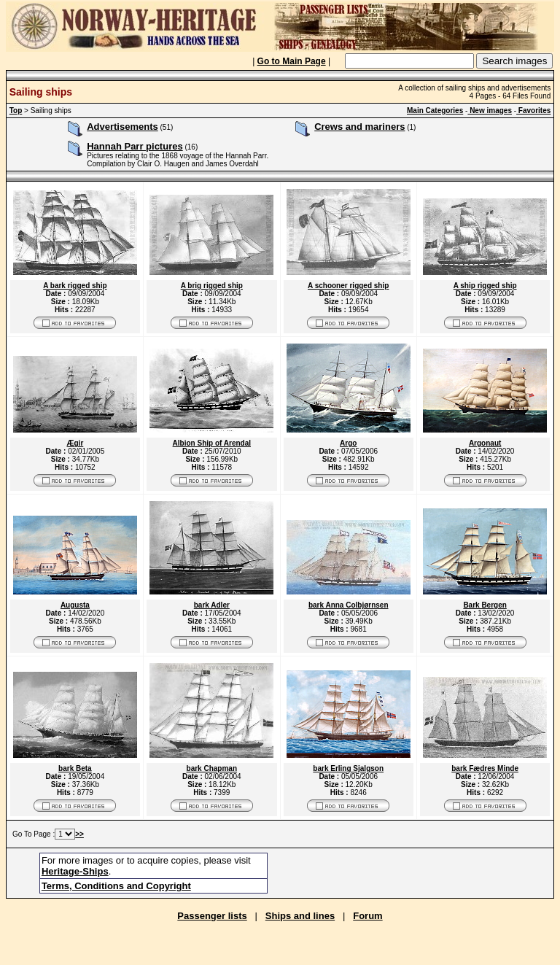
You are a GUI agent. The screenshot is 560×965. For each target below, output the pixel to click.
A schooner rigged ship (348, 286)
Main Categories (435, 111)
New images (490, 111)
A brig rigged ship (212, 286)
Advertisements (122, 127)
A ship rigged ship (485, 286)
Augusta (75, 605)
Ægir (75, 443)
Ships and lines (300, 916)
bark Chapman (212, 768)
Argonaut (485, 443)
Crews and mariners (359, 127)
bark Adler (212, 605)
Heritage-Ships (75, 871)
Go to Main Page (292, 61)
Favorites (533, 111)
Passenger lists (212, 916)
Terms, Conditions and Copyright (116, 886)
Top (16, 111)
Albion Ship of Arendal (212, 443)
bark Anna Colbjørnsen (349, 605)
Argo (348, 443)
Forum (367, 916)
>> (79, 834)
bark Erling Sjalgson (348, 768)
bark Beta (75, 768)
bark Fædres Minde (485, 768)
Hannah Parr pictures (135, 146)
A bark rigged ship (75, 286)
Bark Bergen (485, 605)
